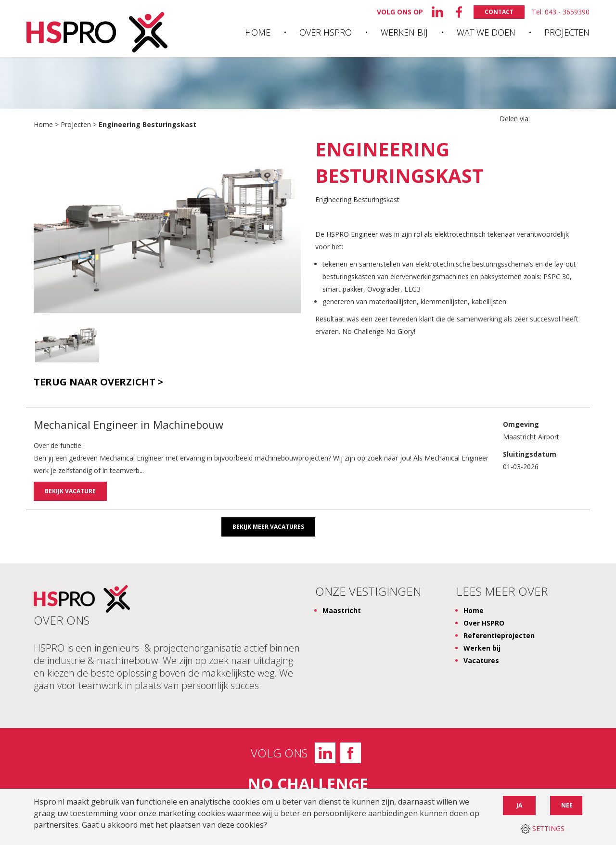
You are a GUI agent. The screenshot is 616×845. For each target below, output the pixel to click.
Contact (499, 12)
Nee (567, 805)
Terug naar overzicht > (98, 382)
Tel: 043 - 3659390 (561, 12)
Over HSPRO (326, 32)
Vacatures (481, 659)
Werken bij (404, 32)
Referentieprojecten (499, 634)
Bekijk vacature (70, 491)
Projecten (567, 32)
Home (258, 32)
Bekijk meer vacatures (268, 525)
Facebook (351, 751)
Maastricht (342, 609)
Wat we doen (486, 32)
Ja (519, 805)
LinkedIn (325, 751)
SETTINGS (543, 828)
